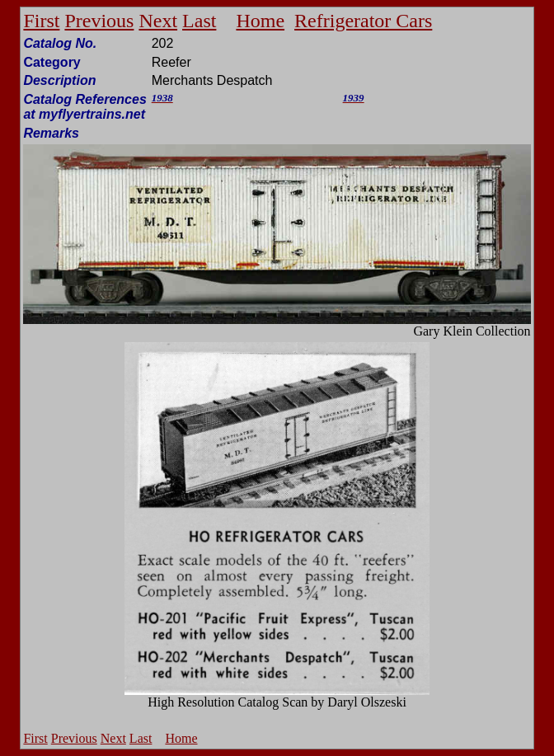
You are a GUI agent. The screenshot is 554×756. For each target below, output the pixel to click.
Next (158, 21)
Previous (99, 21)
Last (199, 21)
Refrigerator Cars (363, 21)
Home (260, 21)
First (41, 21)
